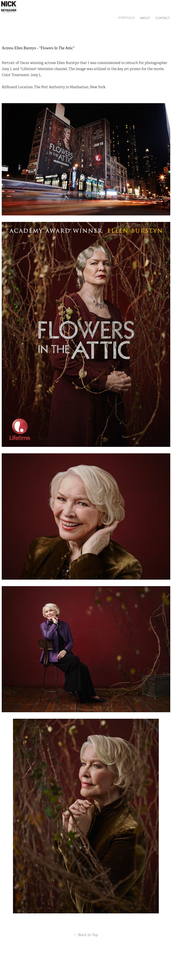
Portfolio (127, 18)
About (145, 18)
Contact (163, 18)
